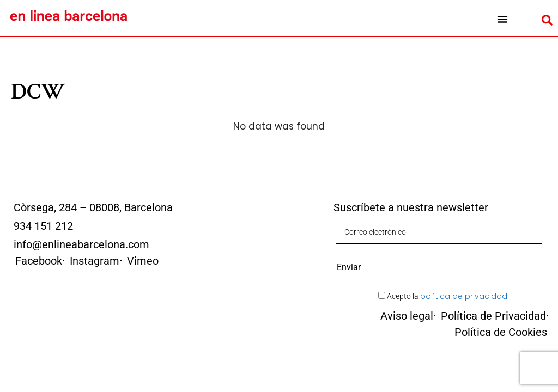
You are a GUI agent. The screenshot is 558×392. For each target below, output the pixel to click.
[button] (502, 19)
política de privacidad (464, 296)
